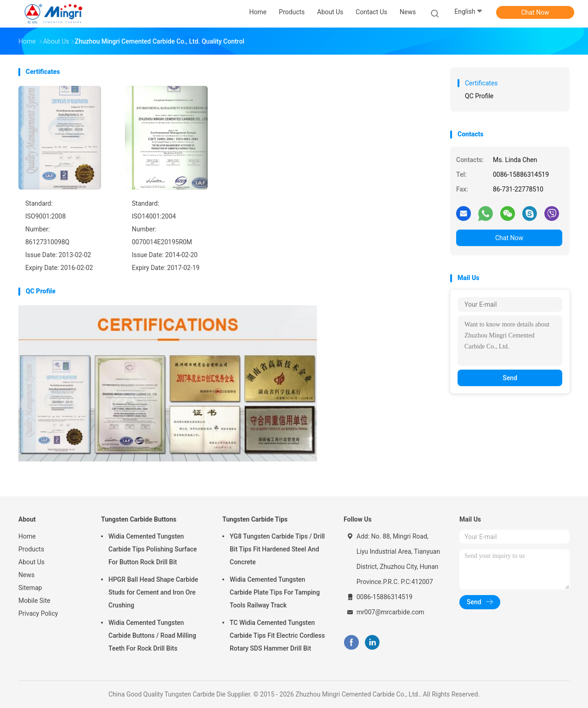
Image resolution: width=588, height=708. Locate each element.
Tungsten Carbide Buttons (139, 519)
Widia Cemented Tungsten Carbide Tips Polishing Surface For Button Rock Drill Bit (153, 549)
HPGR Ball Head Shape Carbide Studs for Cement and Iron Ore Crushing (153, 592)
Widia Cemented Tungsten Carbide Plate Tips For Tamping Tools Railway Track (275, 592)
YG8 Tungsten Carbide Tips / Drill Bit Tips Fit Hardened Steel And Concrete (277, 549)
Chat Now (535, 12)
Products (31, 549)
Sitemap (30, 588)
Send (510, 378)
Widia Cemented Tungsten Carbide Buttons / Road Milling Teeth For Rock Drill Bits (152, 635)
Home (27, 536)
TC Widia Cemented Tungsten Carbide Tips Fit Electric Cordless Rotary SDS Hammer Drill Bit (277, 635)
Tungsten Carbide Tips (255, 519)
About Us (31, 562)
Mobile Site (34, 601)
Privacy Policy (38, 613)
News (26, 575)
